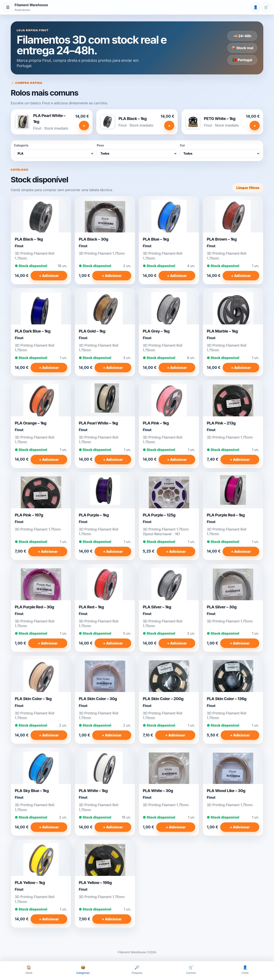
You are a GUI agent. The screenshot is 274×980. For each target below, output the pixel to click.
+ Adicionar (49, 276)
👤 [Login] (256, 7)
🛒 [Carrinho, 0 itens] (266, 7)
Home (29, 970)
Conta (245, 970)
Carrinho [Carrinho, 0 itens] (191, 970)
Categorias (83, 970)
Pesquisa (137, 970)
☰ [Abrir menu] (8, 7)
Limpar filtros (248, 188)
